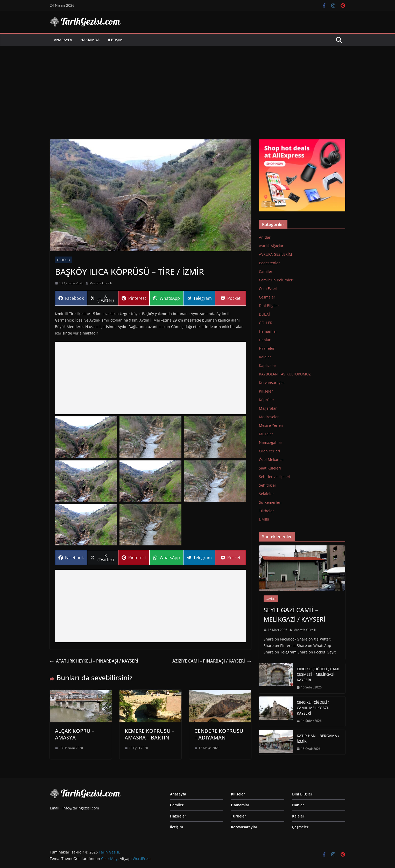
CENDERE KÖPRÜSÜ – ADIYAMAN (219, 734)
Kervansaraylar (272, 383)
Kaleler (265, 357)
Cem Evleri (268, 289)
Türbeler (266, 511)
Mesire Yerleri (271, 425)
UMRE (264, 519)
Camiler (266, 271)
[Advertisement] (198, 85)
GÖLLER (266, 323)
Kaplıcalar (268, 365)
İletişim (115, 40)
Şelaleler (266, 494)
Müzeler (266, 434)
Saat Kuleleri (270, 468)
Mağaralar (268, 408)
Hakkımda (90, 40)
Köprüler (64, 260)
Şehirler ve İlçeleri (275, 477)
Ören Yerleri (270, 451)
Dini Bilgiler (269, 306)
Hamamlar (268, 331)
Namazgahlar (271, 442)
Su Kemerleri (270, 502)
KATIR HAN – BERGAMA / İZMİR (318, 738)
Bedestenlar (269, 263)
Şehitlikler (268, 485)
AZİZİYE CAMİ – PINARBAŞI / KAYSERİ (212, 661)
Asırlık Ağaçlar (271, 246)
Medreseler (269, 417)
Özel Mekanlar (271, 460)
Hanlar (265, 340)
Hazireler (267, 348)
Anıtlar (265, 237)
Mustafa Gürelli (101, 283)
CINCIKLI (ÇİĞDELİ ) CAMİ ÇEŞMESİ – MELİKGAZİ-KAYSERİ (318, 674)
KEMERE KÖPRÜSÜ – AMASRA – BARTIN (150, 734)
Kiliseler (266, 391)
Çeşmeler (267, 297)
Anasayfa (63, 40)
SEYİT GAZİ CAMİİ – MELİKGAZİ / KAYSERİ (294, 614)
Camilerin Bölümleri (276, 280)
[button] (86, 437)
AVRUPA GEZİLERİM (276, 254)
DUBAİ (264, 314)
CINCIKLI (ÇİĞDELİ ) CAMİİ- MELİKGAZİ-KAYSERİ (313, 708)
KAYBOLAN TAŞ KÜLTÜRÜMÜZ (285, 374)
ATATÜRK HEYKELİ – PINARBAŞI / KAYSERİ (94, 661)
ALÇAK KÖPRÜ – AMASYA (75, 734)
